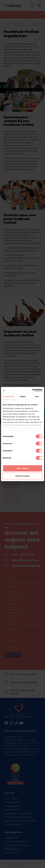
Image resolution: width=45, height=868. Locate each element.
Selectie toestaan (22, 476)
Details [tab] (23, 396)
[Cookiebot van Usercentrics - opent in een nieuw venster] (32, 390)
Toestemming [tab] (8, 396)
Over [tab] (37, 396)
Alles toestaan (23, 468)
